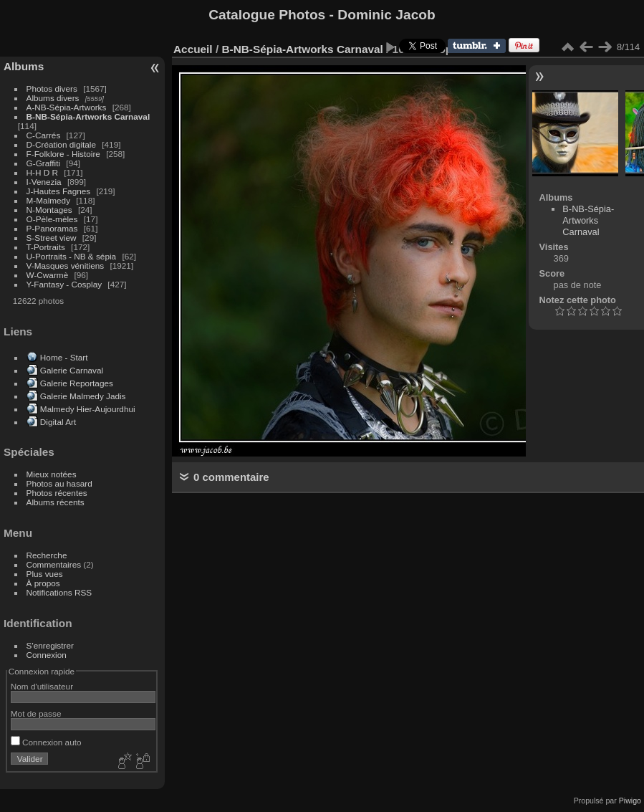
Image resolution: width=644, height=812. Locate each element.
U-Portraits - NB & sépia (72, 256)
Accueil (193, 49)
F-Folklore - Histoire (63, 154)
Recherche (47, 555)
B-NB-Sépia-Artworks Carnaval (88, 116)
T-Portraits (46, 247)
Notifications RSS (59, 592)
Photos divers (52, 89)
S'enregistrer (50, 645)
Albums (24, 66)
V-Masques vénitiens (66, 266)
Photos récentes (57, 493)
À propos (43, 583)
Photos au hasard (59, 483)
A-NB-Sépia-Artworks (67, 107)
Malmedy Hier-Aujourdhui (88, 409)
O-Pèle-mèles (52, 219)
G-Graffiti (44, 163)
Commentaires (54, 564)
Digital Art (58, 422)
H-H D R (42, 172)
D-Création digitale (61, 144)
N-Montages (49, 210)
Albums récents (56, 502)
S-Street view (52, 238)
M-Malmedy (48, 200)
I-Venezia (44, 182)
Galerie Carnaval (72, 370)
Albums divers (53, 98)
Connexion (47, 655)
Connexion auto (46, 742)
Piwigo (630, 801)
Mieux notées (52, 474)
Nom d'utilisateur (42, 686)
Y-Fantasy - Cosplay (64, 284)
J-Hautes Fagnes (59, 191)
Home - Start (64, 357)
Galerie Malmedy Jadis (83, 396)
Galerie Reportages (77, 383)
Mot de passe (36, 713)
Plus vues (45, 574)
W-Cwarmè (48, 275)
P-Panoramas (52, 228)
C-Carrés (44, 135)
